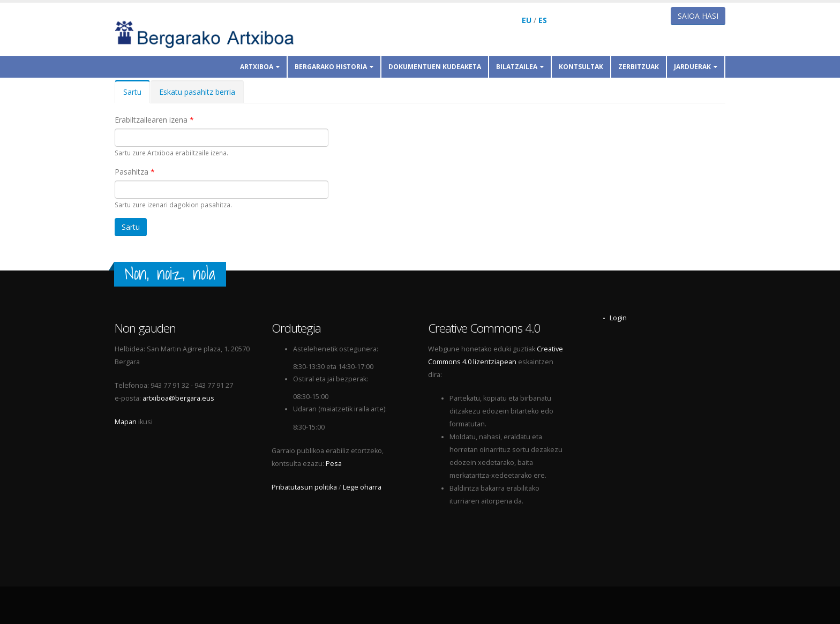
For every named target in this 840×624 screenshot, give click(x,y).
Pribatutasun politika (304, 487)
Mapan (126, 422)
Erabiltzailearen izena (154, 120)
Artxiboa (260, 67)
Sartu (137, 95)
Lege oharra (362, 487)
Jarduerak (696, 67)
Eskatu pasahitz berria (197, 92)
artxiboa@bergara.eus (178, 398)
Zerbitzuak (639, 67)
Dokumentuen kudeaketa (435, 67)
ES (543, 20)
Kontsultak (581, 67)
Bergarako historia (334, 67)
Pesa (334, 464)
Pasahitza (135, 172)
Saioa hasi (698, 16)
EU (527, 20)
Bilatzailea (520, 67)
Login (618, 318)
